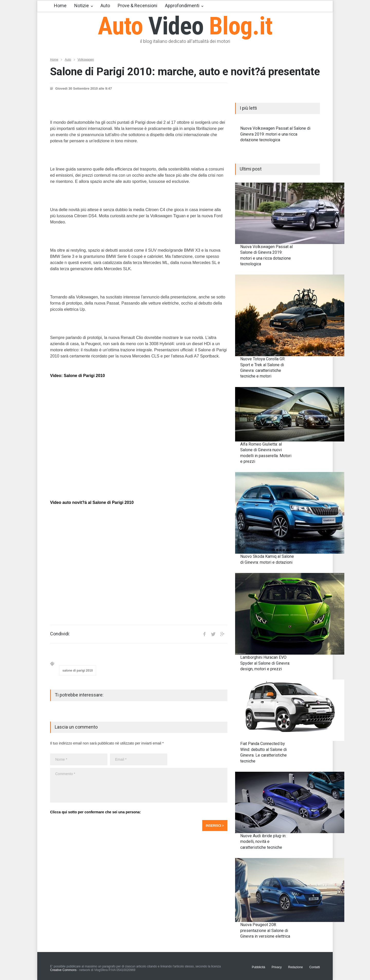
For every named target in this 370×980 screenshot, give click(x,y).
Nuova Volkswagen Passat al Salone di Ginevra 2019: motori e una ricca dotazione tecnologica (275, 134)
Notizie (82, 6)
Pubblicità (258, 967)
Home (60, 6)
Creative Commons (63, 970)
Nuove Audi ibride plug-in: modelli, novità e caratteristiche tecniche (263, 842)
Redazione (295, 967)
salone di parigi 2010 (78, 671)
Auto (105, 6)
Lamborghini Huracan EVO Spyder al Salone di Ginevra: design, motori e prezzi (265, 663)
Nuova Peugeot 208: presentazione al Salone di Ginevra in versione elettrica (265, 930)
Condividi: (60, 634)
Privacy (277, 967)
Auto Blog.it (185, 26)
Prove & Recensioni (137, 6)
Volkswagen (86, 60)
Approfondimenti (182, 6)
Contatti (315, 967)
